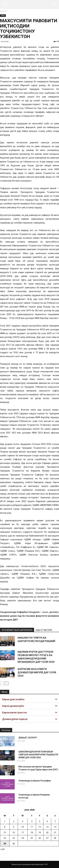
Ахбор (3, 15)
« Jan (2, 849)
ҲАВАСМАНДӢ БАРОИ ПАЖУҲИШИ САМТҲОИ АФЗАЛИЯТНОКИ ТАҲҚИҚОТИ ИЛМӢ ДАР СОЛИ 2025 (38, 755)
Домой (3, 11)
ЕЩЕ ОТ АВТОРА (44, 630)
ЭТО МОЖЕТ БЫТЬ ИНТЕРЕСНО (17, 630)
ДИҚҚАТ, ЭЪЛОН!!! (28, 738)
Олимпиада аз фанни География (35, 781)
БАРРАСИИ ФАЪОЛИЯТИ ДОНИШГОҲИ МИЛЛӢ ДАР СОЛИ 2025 (37, 672)
